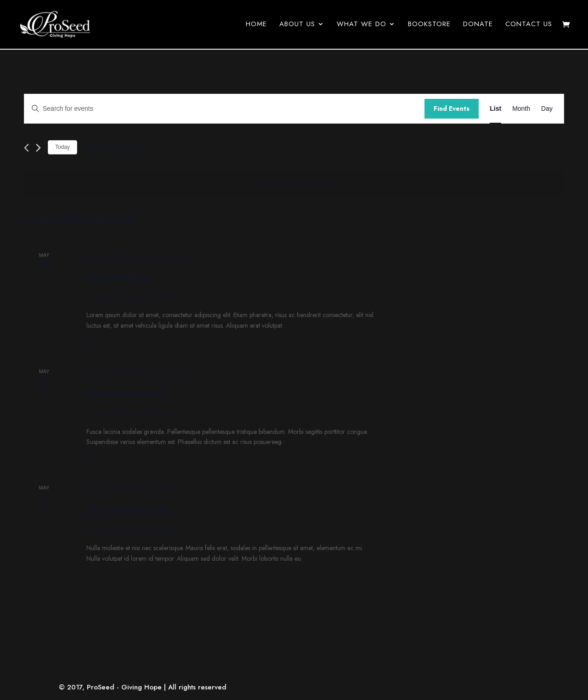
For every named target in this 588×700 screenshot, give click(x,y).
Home (256, 26)
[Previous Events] (26, 148)
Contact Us (529, 26)
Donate (478, 26)
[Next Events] (38, 148)
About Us (297, 26)
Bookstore (429, 26)
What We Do (362, 26)
